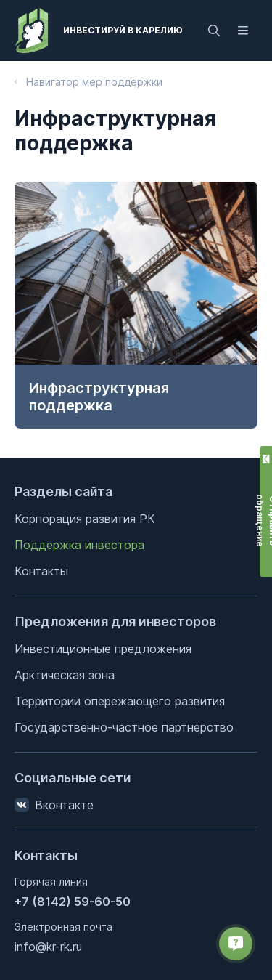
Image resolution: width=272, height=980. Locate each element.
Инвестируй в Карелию (123, 30)
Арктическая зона (65, 675)
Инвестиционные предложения (103, 649)
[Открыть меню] (243, 31)
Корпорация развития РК (85, 519)
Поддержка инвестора (79, 545)
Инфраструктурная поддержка (99, 397)
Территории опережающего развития (120, 701)
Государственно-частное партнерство (124, 727)
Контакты (41, 571)
